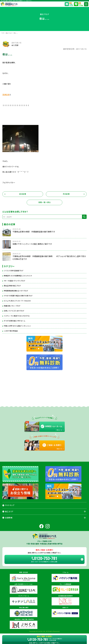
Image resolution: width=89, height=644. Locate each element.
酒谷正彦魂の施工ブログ (12, 286)
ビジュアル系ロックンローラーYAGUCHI (17, 301)
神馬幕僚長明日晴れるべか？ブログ (16, 291)
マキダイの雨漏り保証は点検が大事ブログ (18, 296)
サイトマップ (10, 505)
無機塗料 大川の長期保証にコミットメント (18, 276)
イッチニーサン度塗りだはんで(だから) (17, 316)
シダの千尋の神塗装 (11, 331)
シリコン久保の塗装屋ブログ (14, 271)
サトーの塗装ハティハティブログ (14, 281)
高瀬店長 (6, 95)
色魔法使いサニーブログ (12, 306)
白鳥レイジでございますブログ (14, 311)
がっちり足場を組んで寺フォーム (14, 321)
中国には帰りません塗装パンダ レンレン (17, 326)
